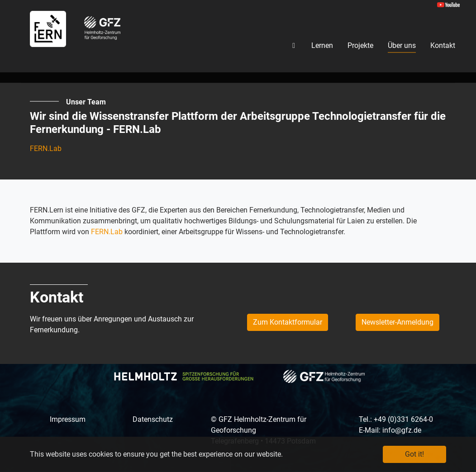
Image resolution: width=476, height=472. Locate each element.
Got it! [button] (414, 454)
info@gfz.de (402, 430)
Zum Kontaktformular (288, 322)
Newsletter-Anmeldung (397, 322)
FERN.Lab (46, 149)
